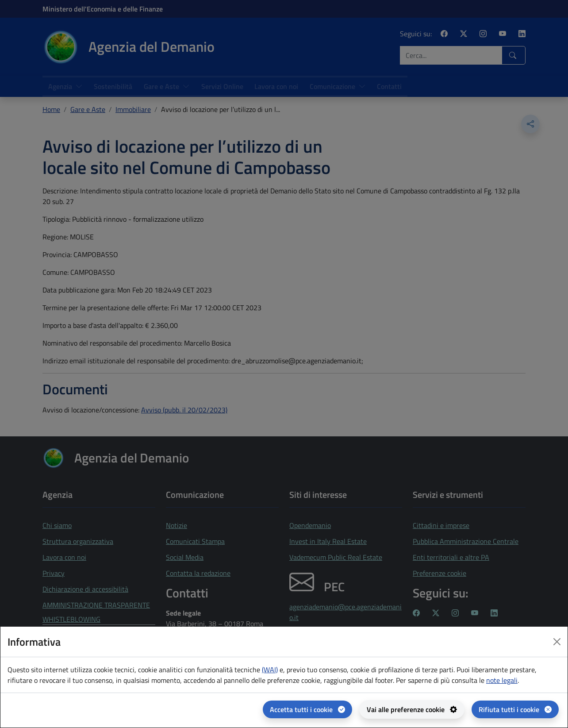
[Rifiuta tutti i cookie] (515, 709)
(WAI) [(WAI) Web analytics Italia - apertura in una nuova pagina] (270, 670)
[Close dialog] (557, 642)
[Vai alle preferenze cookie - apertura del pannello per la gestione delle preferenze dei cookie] (412, 709)
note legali (502, 680)
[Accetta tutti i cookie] (307, 709)
